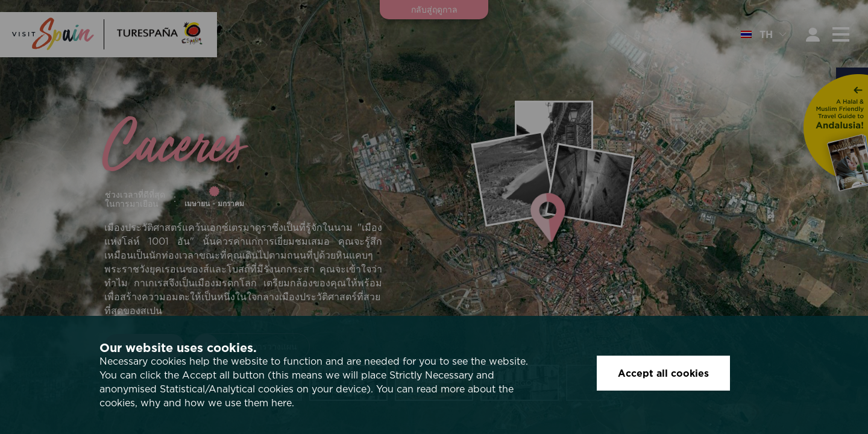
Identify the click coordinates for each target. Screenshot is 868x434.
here (281, 403)
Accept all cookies (663, 373)
